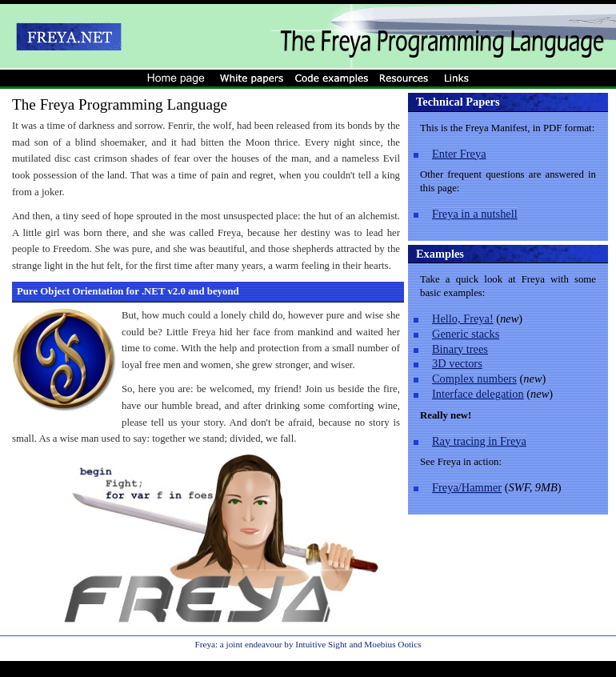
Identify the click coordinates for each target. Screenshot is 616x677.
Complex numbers (474, 379)
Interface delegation (478, 394)
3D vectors (457, 363)
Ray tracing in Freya (479, 441)
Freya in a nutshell (475, 214)
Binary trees (460, 349)
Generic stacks (466, 334)
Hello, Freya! (463, 318)
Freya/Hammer (467, 487)
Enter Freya (459, 154)
